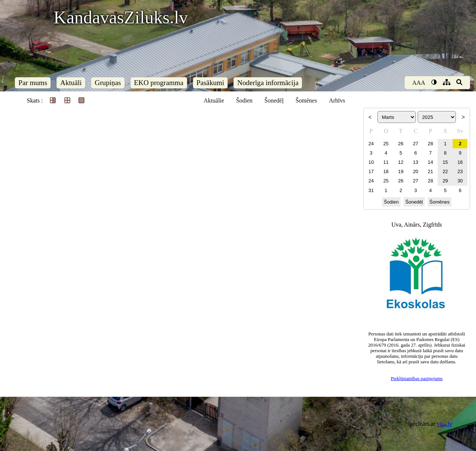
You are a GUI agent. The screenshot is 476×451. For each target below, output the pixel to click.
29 (445, 181)
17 (371, 171)
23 (460, 171)
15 (445, 162)
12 (401, 162)
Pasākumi (210, 83)
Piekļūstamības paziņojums (417, 379)
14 (430, 162)
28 (430, 144)
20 (415, 171)
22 (445, 171)
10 (371, 162)
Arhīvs (337, 100)
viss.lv (445, 424)
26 (401, 144)
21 (430, 171)
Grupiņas (108, 83)
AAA (419, 83)
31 (371, 190)
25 (386, 144)
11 (386, 162)
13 (415, 162)
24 (371, 144)
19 (401, 171)
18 (386, 171)
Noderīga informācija (268, 83)
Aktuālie (214, 100)
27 (415, 144)
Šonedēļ (274, 100)
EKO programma (159, 83)
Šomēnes (306, 100)
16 (460, 162)
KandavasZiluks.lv (121, 17)
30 (460, 181)
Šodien (244, 100)
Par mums (33, 83)
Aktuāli (71, 83)
